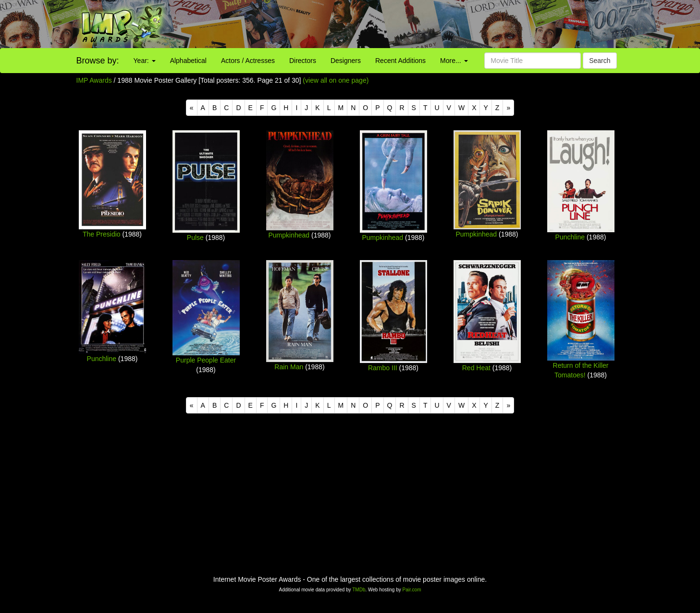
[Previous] (192, 108)
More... (454, 61)
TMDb (359, 590)
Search (600, 61)
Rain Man (289, 367)
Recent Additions (400, 61)
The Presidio (102, 234)
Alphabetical (188, 61)
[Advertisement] (437, 24)
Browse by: (98, 61)
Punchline (570, 237)
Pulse (195, 238)
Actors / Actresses (248, 61)
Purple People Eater (206, 360)
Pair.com (412, 590)
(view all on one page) (336, 80)
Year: (145, 61)
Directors (303, 61)
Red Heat (476, 368)
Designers (346, 61)
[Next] (508, 108)
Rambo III (383, 368)
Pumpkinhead (289, 235)
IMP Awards (94, 80)
